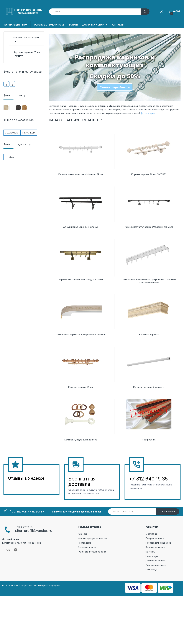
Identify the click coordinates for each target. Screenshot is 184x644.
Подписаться (168, 512)
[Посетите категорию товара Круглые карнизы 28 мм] (81, 364)
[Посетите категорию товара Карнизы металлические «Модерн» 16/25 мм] (149, 204)
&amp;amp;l (19, 486)
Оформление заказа (156, 565)
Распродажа (85, 543)
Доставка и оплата (155, 561)
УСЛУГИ (73, 25)
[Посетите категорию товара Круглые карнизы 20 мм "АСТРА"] (149, 151)
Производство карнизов (158, 543)
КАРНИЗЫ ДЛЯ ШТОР (16, 25)
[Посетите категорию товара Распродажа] (149, 416)
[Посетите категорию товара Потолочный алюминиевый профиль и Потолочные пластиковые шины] (149, 257)
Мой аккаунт (152, 569)
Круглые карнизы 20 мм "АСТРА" (27, 54)
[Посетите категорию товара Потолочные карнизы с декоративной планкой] (81, 311)
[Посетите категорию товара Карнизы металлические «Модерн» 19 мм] (81, 151)
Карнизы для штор (155, 547)
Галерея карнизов (155, 538)
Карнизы (82, 534)
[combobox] (95, 12)
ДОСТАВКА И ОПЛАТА (95, 25)
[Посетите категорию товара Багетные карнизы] (149, 311)
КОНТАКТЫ (118, 25)
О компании (152, 534)
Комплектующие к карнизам (93, 538)
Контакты (150, 552)
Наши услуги (152, 556)
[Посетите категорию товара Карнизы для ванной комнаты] (149, 364)
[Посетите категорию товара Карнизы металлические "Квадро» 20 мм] (81, 256)
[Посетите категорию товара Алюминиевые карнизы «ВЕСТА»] (81, 204)
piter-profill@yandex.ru (34, 531)
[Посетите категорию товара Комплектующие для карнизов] (81, 416)
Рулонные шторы (87, 547)
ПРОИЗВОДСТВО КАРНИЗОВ (49, 25)
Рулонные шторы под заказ (92, 552)
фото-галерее (148, 113)
